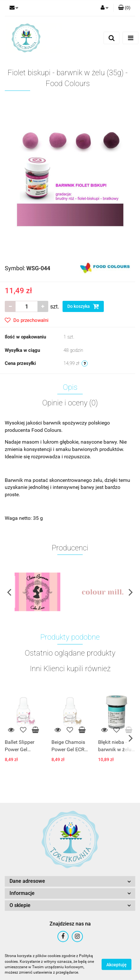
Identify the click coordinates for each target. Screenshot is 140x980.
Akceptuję (117, 964)
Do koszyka (83, 306)
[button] (124, 8)
